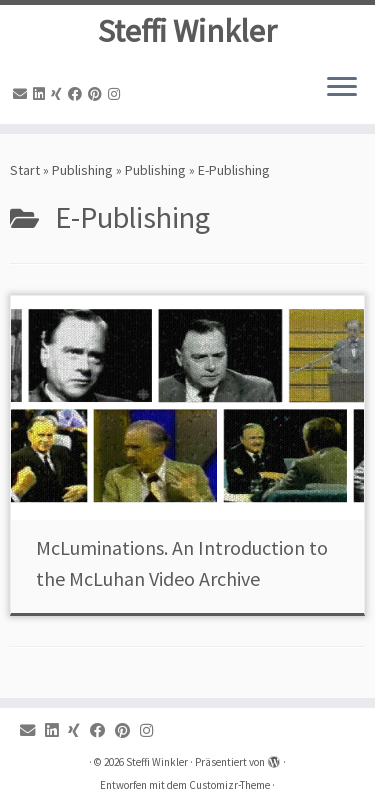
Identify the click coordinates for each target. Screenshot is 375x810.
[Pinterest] (98, 94)
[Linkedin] (42, 94)
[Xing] (59, 94)
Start (25, 170)
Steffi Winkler (187, 31)
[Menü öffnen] (342, 88)
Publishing (82, 170)
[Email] (23, 94)
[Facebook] (78, 94)
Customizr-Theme (229, 785)
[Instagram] (117, 94)
